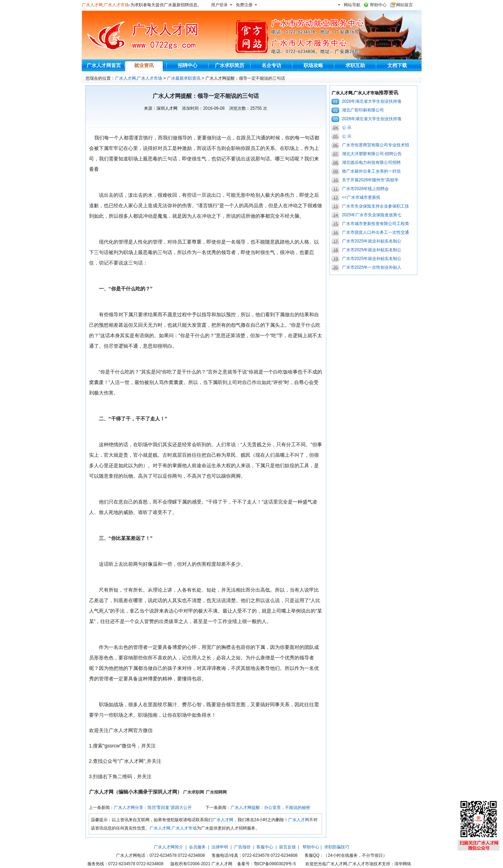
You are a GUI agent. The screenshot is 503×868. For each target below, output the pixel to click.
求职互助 (355, 65)
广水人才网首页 (104, 65)
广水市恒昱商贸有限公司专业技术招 (376, 145)
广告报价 (242, 847)
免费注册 (244, 5)
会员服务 (197, 847)
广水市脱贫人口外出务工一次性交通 (376, 232)
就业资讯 (144, 65)
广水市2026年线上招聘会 (366, 189)
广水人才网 (223, 820)
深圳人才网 (167, 108)
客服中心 (265, 847)
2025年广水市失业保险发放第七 (372, 215)
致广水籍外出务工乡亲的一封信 (371, 171)
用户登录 (219, 5)
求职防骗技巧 (337, 847)
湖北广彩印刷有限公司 (363, 110)
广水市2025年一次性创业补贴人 (372, 267)
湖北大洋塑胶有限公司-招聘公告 (372, 154)
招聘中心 (188, 65)
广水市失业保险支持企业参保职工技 (376, 206)
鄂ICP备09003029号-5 (275, 864)
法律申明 (220, 847)
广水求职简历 (229, 65)
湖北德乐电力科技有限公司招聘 (371, 162)
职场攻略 (313, 65)
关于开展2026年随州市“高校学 (370, 180)
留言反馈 (287, 847)
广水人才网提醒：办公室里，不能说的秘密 (270, 808)
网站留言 (404, 5)
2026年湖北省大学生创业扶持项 (372, 101)
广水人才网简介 (168, 847)
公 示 (347, 128)
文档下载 (397, 65)
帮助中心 (378, 5)
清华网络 (403, 864)
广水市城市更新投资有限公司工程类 (376, 224)
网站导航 (352, 5)
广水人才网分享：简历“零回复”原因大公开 (153, 808)
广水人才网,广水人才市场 (105, 5)
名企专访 (271, 65)
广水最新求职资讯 (184, 78)
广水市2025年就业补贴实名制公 (372, 241)
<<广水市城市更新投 (361, 197)
